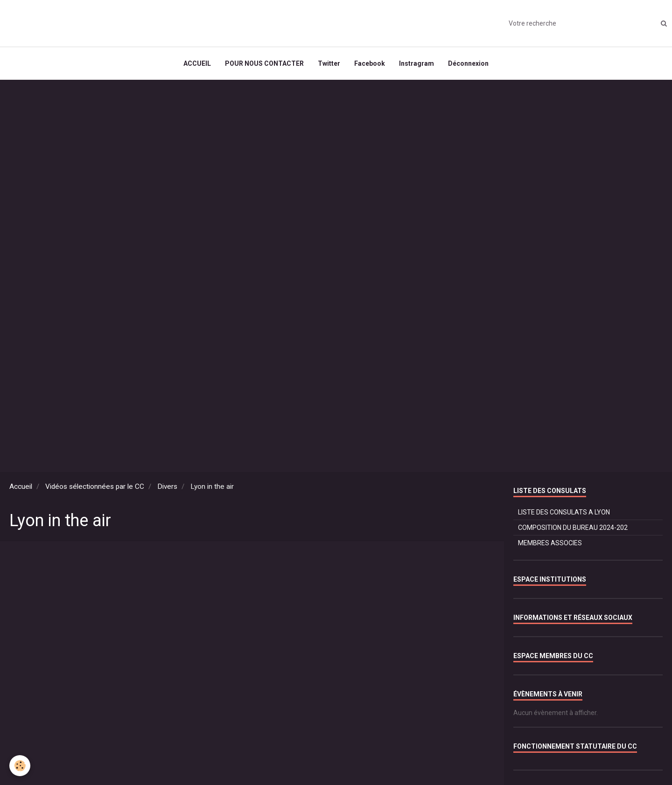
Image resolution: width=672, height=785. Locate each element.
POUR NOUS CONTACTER (264, 63)
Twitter (329, 63)
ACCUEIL (197, 63)
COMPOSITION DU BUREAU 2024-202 (573, 528)
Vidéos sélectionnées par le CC (95, 486)
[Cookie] (20, 766)
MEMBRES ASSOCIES (550, 543)
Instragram (416, 63)
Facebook (370, 63)
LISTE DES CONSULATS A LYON (564, 512)
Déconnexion (468, 63)
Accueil (21, 486)
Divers (167, 486)
